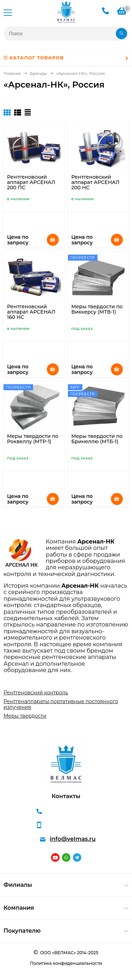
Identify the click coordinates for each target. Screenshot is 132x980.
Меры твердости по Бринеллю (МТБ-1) (97, 439)
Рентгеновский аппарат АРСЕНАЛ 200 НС (96, 182)
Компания (19, 908)
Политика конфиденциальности (66, 963)
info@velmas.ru (73, 839)
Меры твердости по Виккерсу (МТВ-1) (97, 309)
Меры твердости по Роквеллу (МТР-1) (33, 439)
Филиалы (18, 885)
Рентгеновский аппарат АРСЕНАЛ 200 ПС (31, 182)
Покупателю (22, 931)
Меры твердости (25, 716)
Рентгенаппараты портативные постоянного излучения (61, 704)
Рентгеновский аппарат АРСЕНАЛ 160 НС (31, 312)
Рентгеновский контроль (36, 693)
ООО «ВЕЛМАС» (58, 953)
